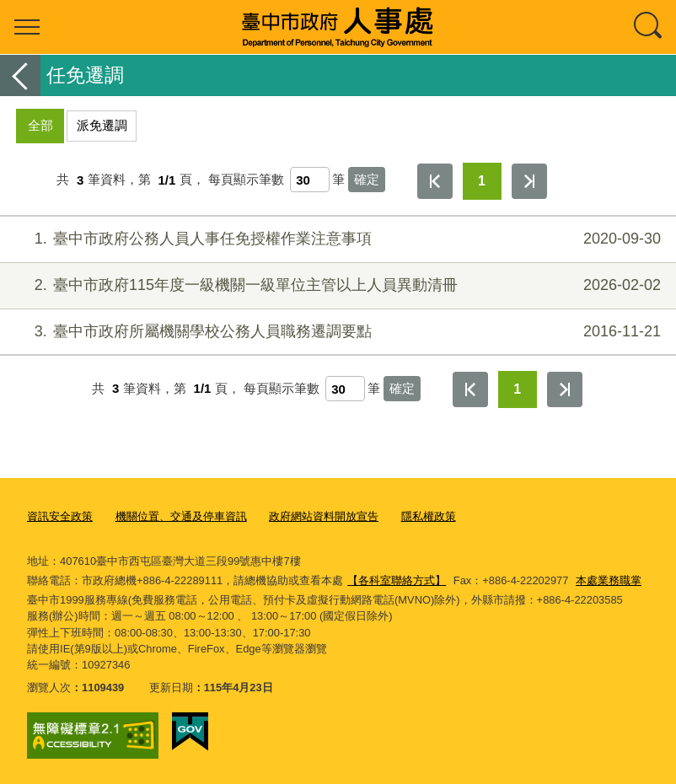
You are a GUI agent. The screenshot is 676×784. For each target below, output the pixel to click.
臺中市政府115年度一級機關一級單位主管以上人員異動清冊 (336, 285)
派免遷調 (102, 125)
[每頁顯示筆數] (310, 180)
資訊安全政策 (60, 516)
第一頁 (435, 181)
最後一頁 (529, 181)
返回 (20, 75)
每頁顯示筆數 (246, 180)
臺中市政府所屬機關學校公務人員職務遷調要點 (336, 332)
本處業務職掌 (609, 580)
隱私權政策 (429, 516)
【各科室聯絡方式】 (397, 580)
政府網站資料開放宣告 (324, 516)
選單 (27, 27)
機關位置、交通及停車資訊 (181, 516)
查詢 (649, 27)
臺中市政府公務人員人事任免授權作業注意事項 (336, 239)
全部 (40, 125)
